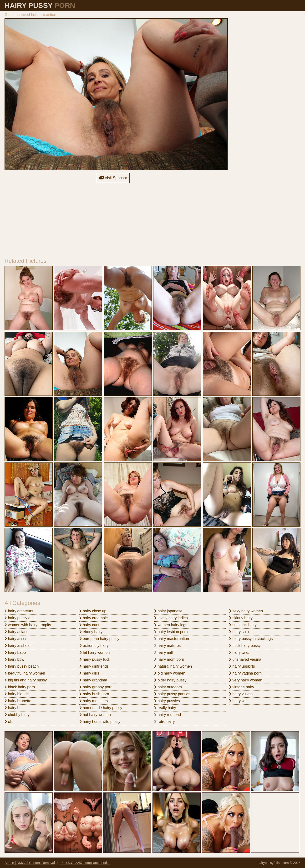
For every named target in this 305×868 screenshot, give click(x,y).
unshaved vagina (245, 659)
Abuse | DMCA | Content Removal (30, 863)
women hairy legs (171, 625)
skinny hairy (241, 618)
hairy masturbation (172, 639)
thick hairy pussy (245, 646)
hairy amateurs (19, 611)
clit (9, 722)
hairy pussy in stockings (251, 639)
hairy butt (14, 708)
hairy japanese (168, 611)
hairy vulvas (241, 694)
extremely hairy (94, 646)
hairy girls (89, 673)
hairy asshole (18, 646)
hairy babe (15, 652)
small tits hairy (243, 625)
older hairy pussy (170, 680)
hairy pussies (167, 701)
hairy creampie (94, 618)
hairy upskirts (242, 666)
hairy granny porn (96, 687)
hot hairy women (95, 715)
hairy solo (239, 632)
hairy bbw (14, 659)
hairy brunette (18, 701)
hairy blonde (17, 694)
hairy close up (93, 611)
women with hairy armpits (28, 625)
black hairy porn (20, 687)
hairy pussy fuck (95, 659)
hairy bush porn (94, 694)
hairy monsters (94, 701)
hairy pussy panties (172, 694)
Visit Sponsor (113, 178)
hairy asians (16, 632)
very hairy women (246, 680)
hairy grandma (93, 680)
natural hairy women (173, 666)
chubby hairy (17, 715)
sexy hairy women (246, 611)
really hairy (165, 708)
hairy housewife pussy (100, 722)
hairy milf (163, 652)
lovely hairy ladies (171, 618)
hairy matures (167, 646)
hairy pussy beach (22, 666)
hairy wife (239, 701)
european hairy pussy (99, 639)
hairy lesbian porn (171, 632)
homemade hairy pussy (101, 708)
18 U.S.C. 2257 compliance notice (85, 863)
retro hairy (164, 722)
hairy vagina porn (245, 673)
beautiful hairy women (25, 673)
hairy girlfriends (94, 666)
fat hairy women (94, 652)
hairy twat (239, 652)
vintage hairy (241, 687)
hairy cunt (89, 625)
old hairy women (170, 673)
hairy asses (16, 639)
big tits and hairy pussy (26, 680)
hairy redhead (168, 715)
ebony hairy (91, 632)
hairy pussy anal (20, 618)
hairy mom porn (169, 659)
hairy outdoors (168, 687)
